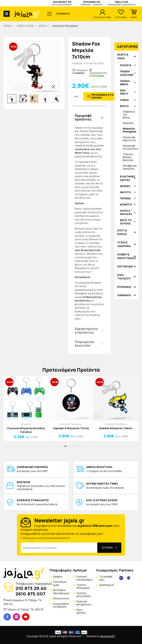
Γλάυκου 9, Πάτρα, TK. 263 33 (25, 609)
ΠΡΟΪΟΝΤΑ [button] (63, 14)
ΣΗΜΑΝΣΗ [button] (124, 295)
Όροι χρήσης (81, 611)
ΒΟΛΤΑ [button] (124, 106)
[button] (133, 14)
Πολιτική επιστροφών (84, 578)
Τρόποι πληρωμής (83, 586)
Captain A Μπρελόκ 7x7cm (71, 428)
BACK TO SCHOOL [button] (126, 222)
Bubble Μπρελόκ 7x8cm (116, 428)
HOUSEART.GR (62, 3)
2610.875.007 (30, 594)
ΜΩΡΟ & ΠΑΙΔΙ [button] (123, 56)
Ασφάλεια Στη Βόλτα (129, 114)
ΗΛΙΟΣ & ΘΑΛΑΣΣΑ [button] (126, 212)
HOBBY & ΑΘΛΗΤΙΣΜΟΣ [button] (126, 256)
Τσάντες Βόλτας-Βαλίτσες (128, 157)
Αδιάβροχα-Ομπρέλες (130, 167)
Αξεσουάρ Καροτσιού (129, 139)
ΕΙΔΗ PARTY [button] (124, 92)
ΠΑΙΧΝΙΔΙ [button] (125, 198)
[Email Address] (59, 548)
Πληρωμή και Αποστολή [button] (84, 344)
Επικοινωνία (61, 598)
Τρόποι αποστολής (84, 595)
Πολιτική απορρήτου (84, 603)
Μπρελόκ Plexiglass (71, 424)
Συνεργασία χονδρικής (61, 605)
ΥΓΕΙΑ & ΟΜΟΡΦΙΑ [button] (124, 244)
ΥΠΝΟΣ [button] (124, 100)
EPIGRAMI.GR (92, 3)
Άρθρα (58, 577)
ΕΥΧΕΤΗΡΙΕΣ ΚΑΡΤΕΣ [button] (128, 178)
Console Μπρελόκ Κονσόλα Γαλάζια (26, 430)
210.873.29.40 (31, 588)
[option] (12, 99)
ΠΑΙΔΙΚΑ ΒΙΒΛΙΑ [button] (125, 83)
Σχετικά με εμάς (60, 583)
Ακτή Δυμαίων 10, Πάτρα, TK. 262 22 (23, 602)
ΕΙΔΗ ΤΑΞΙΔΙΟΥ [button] (124, 277)
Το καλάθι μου (106, 578)
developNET (108, 636)
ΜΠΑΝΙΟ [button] (125, 186)
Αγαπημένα (106, 585)
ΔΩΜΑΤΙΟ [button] (126, 204)
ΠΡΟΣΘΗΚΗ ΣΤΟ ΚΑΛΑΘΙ (103, 96)
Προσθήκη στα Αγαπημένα (89, 106)
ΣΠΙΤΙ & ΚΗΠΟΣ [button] (122, 232)
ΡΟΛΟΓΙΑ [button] (126, 65)
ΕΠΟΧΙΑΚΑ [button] (124, 287)
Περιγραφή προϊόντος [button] (83, 117)
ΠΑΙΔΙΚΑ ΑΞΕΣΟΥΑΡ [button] (127, 73)
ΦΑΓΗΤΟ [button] (125, 192)
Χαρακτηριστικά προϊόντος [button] (86, 331)
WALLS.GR (121, 3)
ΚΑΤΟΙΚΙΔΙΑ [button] (125, 266)
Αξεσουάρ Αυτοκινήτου (130, 147)
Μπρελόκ (128, 123)
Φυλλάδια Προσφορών (61, 592)
